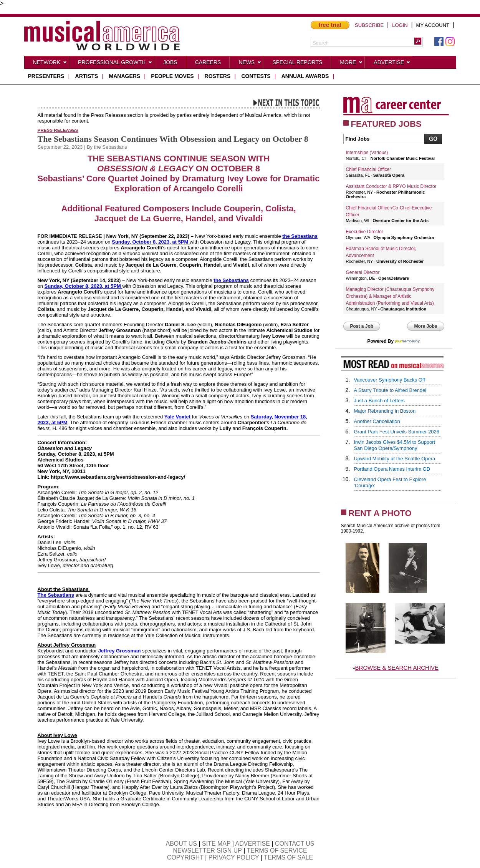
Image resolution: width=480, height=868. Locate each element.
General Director (363, 272)
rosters (218, 76)
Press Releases (58, 130)
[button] (418, 41)
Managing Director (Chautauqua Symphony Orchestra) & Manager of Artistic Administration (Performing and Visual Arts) (390, 296)
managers (125, 76)
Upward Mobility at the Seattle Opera (395, 459)
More (351, 64)
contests (256, 76)
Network (50, 64)
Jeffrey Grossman (120, 651)
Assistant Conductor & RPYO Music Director (391, 186)
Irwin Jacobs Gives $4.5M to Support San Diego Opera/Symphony (395, 445)
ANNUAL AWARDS (305, 76)
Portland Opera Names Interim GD (392, 469)
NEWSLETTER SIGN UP (207, 851)
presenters (46, 76)
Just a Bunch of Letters (380, 401)
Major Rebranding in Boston (385, 411)
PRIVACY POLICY (234, 857)
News (250, 64)
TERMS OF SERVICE (277, 851)
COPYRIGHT (185, 857)
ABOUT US (181, 844)
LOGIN (400, 25)
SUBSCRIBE (369, 25)
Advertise (392, 64)
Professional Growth (115, 64)
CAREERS (208, 62)
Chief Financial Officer (369, 169)
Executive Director (365, 232)
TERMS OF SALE (288, 857)
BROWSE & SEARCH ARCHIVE (397, 668)
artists (87, 76)
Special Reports (297, 62)
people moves (172, 76)
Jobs (170, 62)
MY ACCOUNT (433, 25)
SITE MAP (216, 844)
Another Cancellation (377, 421)
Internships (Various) (367, 153)
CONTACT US (295, 844)
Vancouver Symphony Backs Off (390, 380)
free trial (330, 25)
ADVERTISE (253, 844)
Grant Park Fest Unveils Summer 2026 (397, 432)
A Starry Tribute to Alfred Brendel (390, 390)
